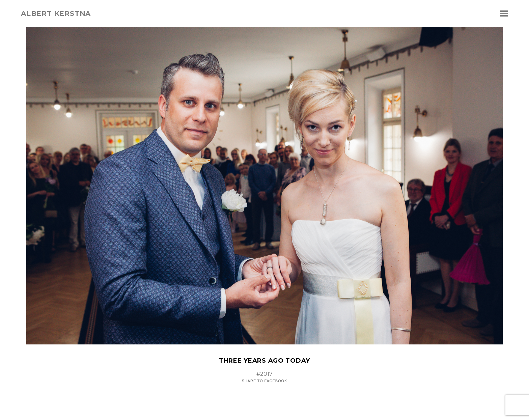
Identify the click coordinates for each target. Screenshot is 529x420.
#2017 (264, 374)
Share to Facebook (264, 381)
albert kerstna (56, 13)
